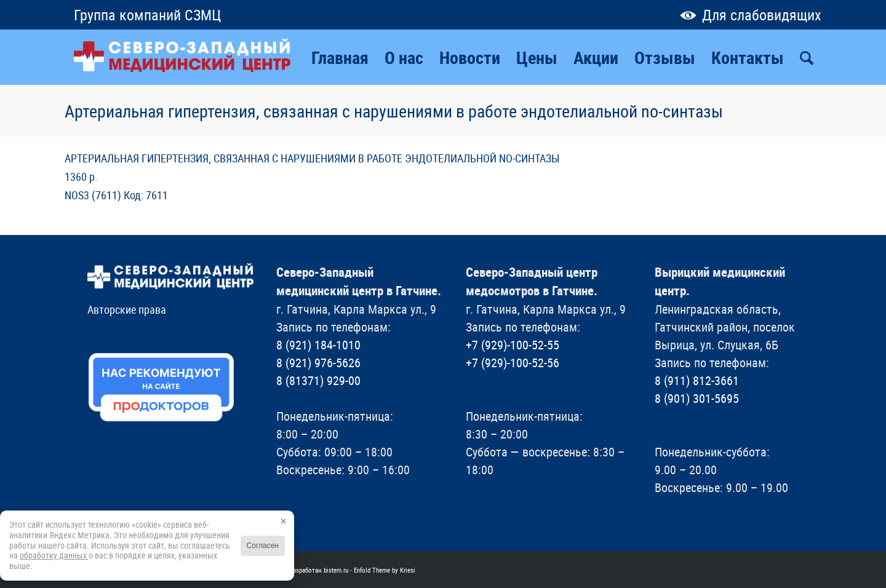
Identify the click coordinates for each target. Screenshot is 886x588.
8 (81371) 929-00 (318, 380)
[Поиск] (807, 57)
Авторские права (127, 309)
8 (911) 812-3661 (697, 380)
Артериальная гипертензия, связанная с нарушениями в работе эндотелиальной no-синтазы (394, 111)
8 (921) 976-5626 (318, 363)
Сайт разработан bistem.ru (311, 570)
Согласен (263, 546)
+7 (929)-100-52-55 (513, 345)
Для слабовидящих (748, 15)
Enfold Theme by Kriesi (385, 570)
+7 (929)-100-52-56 (513, 363)
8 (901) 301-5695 (697, 398)
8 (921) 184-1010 (318, 345)
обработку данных (54, 555)
